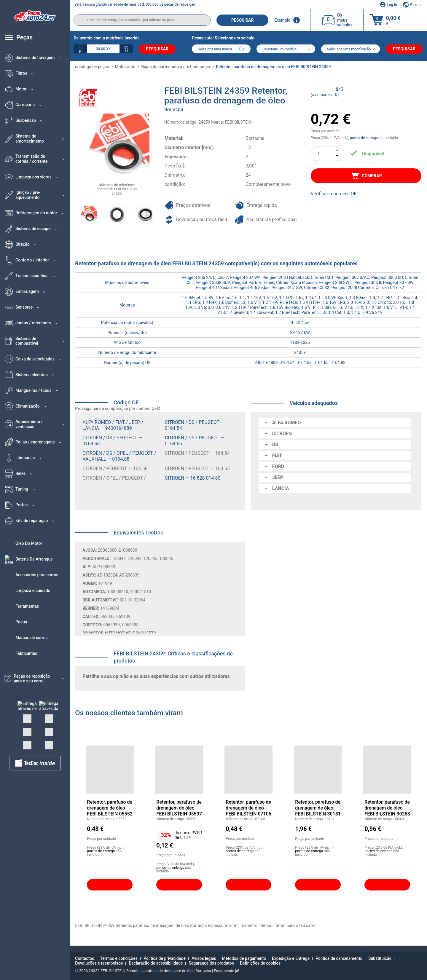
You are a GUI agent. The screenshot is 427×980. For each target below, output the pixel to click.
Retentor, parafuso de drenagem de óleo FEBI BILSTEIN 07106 (248, 808)
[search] (142, 20)
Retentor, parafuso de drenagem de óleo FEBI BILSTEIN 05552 (110, 808)
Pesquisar (243, 20)
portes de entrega (364, 138)
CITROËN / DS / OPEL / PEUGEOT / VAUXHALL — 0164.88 (119, 456)
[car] (350, 50)
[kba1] (103, 49)
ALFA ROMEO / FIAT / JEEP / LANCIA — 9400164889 (113, 425)
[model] (286, 50)
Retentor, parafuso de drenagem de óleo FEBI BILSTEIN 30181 (318, 808)
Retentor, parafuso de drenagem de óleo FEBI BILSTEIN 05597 (179, 808)
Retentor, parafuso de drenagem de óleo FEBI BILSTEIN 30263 (387, 808)
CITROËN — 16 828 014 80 (193, 478)
